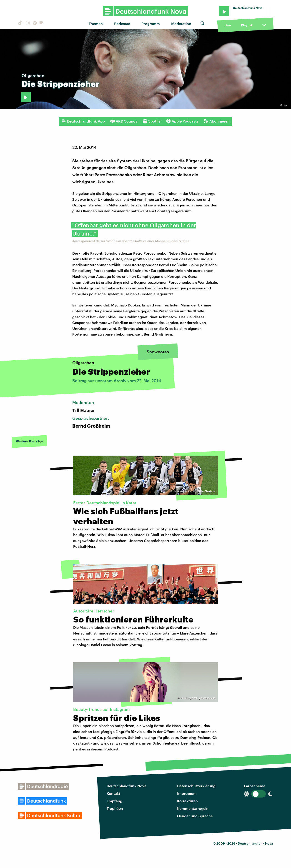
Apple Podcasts (182, 121)
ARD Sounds (124, 121)
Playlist (247, 25)
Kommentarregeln (193, 808)
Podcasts (122, 24)
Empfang (114, 801)
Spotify (152, 121)
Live (228, 25)
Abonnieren (217, 121)
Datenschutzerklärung (196, 786)
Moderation (181, 24)
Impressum (187, 793)
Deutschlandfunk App (83, 121)
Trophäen (115, 808)
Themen (96, 24)
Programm (151, 24)
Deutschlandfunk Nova (127, 786)
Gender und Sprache (195, 816)
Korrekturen (187, 801)
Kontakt (113, 793)
